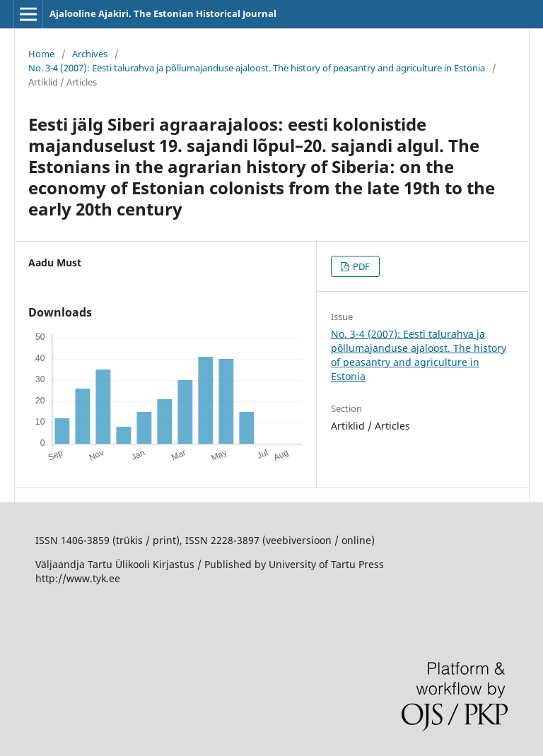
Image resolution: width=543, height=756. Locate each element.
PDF (360, 266)
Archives (90, 54)
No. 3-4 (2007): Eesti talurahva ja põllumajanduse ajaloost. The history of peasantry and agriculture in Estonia (257, 68)
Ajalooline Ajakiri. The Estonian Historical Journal (163, 13)
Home (41, 54)
